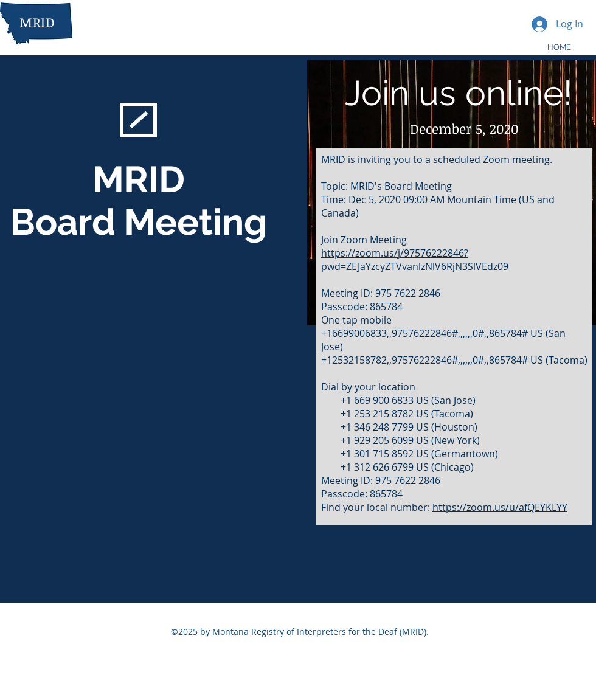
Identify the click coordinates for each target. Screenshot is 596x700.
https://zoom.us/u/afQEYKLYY (500, 507)
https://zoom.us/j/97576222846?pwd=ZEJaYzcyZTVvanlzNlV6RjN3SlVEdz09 (415, 260)
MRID (37, 22)
